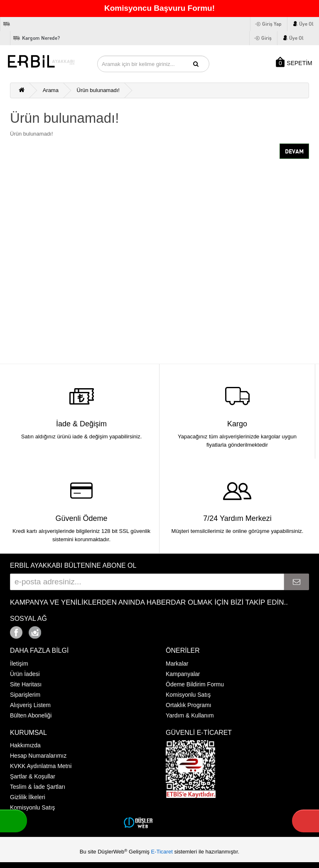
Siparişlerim (25, 695)
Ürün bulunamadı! (98, 90)
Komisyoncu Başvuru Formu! (159, 8)
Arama (51, 90)
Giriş (266, 38)
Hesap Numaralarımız (38, 756)
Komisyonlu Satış (188, 695)
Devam (294, 151)
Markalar (177, 664)
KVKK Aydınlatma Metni (41, 766)
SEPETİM (293, 62)
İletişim (19, 664)
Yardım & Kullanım (190, 715)
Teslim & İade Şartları (38, 787)
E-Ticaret (163, 852)
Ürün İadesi (25, 674)
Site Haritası (26, 684)
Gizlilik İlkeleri (28, 797)
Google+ (58, 630)
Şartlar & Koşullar (33, 776)
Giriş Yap (272, 24)
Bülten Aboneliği (31, 715)
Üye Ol (306, 24)
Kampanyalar (183, 674)
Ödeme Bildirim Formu (195, 684)
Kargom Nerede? (41, 38)
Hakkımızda (25, 745)
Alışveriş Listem (30, 705)
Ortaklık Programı (189, 705)
